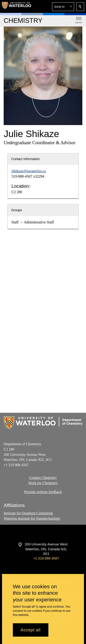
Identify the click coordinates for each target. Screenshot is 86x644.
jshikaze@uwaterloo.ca (29, 171)
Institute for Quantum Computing (28, 513)
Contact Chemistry (43, 478)
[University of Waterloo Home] (17, 6)
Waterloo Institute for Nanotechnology (32, 518)
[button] (63, 7)
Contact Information (25, 159)
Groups (17, 210)
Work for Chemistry (43, 483)
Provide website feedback (43, 492)
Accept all (31, 630)
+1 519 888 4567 (46, 558)
